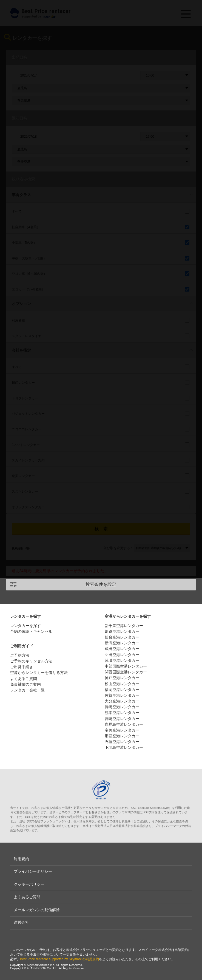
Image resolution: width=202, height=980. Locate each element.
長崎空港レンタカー (122, 707)
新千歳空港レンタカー (124, 626)
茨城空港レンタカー (122, 660)
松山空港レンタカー (122, 684)
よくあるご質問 (24, 679)
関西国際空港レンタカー (126, 672)
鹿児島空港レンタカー (124, 724)
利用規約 (21, 859)
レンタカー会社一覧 (27, 690)
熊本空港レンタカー (122, 713)
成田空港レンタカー (122, 649)
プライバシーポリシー (33, 871)
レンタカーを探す (25, 626)
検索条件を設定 (101, 584)
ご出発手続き (22, 667)
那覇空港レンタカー (122, 736)
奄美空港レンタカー (122, 730)
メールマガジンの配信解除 (37, 910)
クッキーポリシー (29, 884)
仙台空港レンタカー (122, 637)
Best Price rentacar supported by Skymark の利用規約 (59, 959)
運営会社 (21, 922)
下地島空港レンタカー (124, 747)
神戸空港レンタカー (122, 678)
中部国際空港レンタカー (126, 666)
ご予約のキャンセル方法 (31, 661)
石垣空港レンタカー (122, 742)
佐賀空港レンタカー (122, 695)
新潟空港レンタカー (122, 643)
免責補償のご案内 (25, 684)
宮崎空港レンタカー (122, 719)
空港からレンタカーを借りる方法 (39, 673)
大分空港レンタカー (122, 701)
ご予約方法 (20, 655)
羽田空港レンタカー (122, 655)
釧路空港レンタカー (122, 631)
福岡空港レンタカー (122, 690)
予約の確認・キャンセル (31, 631)
